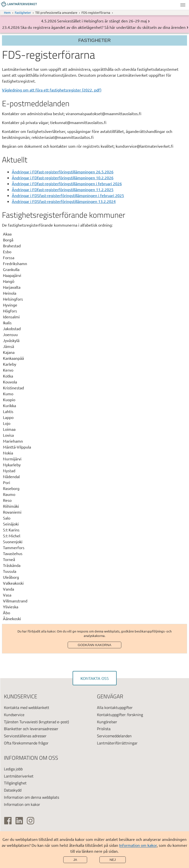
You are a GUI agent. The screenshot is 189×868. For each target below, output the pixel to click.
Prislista (104, 729)
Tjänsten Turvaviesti (21, 722)
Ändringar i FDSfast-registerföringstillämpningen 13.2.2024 (64, 201)
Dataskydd (13, 790)
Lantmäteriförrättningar (117, 743)
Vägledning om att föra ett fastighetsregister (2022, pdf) (52, 90)
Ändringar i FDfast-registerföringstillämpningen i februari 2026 (67, 183)
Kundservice (14, 715)
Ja (75, 860)
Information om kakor (138, 845)
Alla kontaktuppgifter (115, 707)
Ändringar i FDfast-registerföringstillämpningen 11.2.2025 (63, 189)
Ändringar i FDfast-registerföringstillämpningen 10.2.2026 (63, 178)
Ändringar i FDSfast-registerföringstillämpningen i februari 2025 (68, 195)
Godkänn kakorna (94, 645)
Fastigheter (23, 12)
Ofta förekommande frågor (26, 743)
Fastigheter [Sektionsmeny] (94, 40)
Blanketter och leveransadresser (31, 729)
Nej (113, 860)
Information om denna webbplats (31, 797)
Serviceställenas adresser (25, 736)
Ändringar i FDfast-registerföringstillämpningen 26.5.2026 (63, 172)
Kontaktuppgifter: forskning (120, 715)
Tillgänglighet (15, 783)
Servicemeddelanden (114, 736)
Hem (7, 12)
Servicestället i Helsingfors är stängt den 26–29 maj (102, 21)
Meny (183, 5)
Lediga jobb (13, 769)
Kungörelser (107, 722)
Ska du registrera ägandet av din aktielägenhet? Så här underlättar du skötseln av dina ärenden (103, 27)
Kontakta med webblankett (27, 707)
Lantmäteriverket (19, 776)
